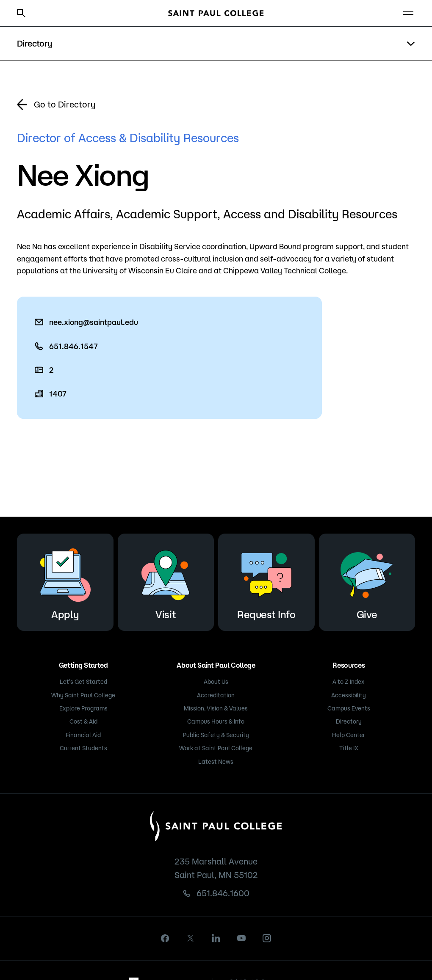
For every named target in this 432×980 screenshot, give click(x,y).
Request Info (266, 581)
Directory (349, 721)
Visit (166, 581)
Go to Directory (65, 104)
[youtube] (241, 938)
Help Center (349, 735)
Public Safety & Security (216, 735)
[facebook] (165, 938)
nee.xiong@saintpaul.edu (94, 322)
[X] (191, 938)
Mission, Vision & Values (216, 708)
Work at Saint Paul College (216, 748)
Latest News (216, 762)
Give (367, 581)
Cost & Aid (83, 721)
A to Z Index (349, 682)
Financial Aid (83, 735)
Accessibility (349, 695)
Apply (65, 581)
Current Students (83, 748)
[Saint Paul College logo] (216, 13)
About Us (216, 682)
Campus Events (349, 708)
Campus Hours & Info (216, 721)
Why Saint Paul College (83, 695)
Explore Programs (83, 708)
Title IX (349, 748)
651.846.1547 (73, 346)
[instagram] (267, 938)
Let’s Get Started (83, 682)
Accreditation (216, 695)
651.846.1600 (223, 893)
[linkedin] (216, 938)
